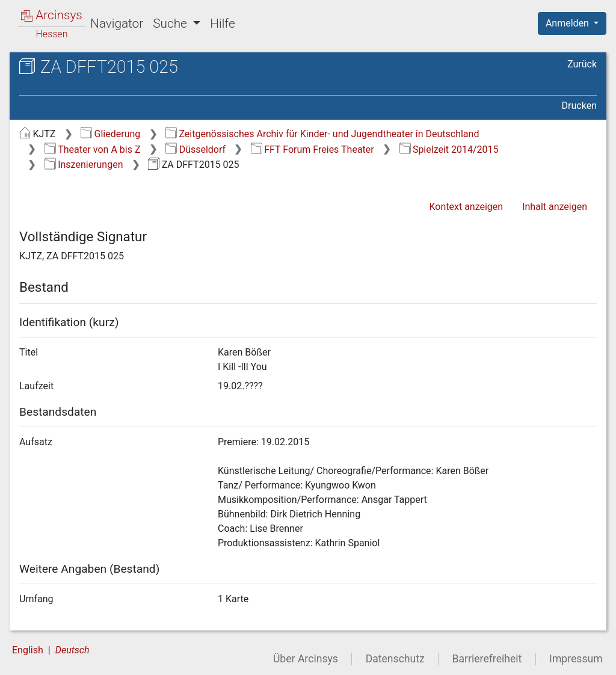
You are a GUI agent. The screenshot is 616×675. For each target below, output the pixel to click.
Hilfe (222, 23)
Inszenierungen (84, 165)
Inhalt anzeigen (555, 207)
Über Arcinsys (306, 659)
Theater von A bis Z (93, 149)
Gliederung (110, 134)
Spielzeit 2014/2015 (449, 149)
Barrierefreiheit (487, 659)
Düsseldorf (196, 149)
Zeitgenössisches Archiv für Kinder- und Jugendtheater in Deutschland (322, 134)
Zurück (582, 64)
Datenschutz (395, 659)
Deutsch (72, 650)
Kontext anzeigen (466, 207)
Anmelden (568, 23)
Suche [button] (171, 23)
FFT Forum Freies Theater (313, 149)
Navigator (117, 23)
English (28, 650)
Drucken (579, 106)
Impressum (576, 659)
